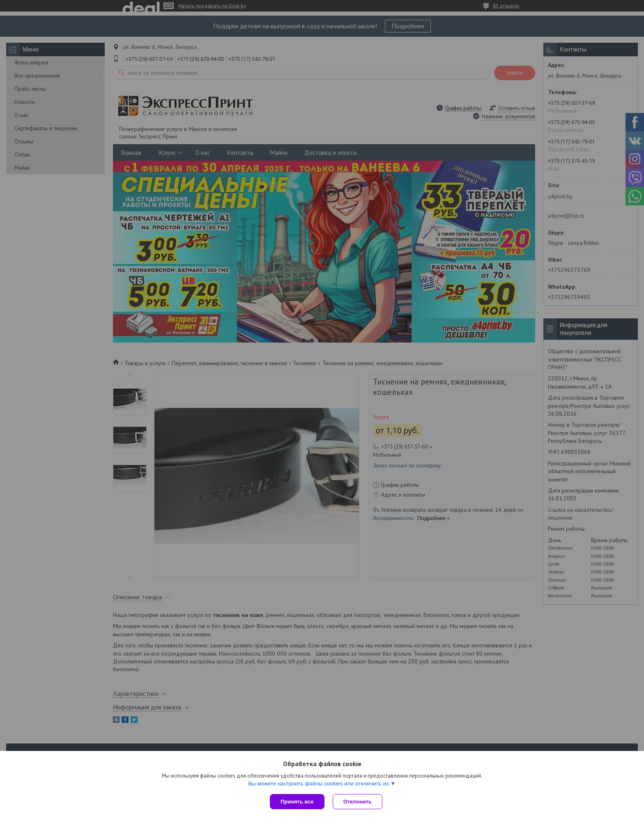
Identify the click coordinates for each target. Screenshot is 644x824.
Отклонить (358, 802)
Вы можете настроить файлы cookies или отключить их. (319, 784)
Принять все (297, 802)
